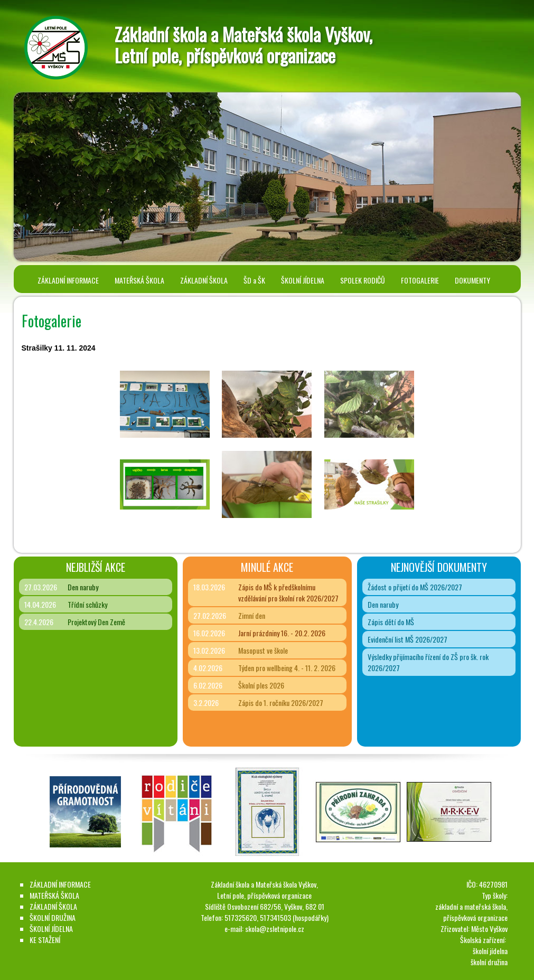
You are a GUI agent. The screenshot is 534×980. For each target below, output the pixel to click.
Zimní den (252, 615)
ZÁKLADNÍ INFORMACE (68, 280)
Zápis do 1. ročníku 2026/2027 (281, 703)
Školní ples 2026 (261, 685)
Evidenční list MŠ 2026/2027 (407, 639)
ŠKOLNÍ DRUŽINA (53, 917)
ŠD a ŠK (254, 280)
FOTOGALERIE (420, 280)
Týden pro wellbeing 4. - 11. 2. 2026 (287, 668)
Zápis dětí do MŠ (391, 622)
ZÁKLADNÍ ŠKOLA (204, 280)
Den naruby (83, 587)
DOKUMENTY (472, 280)
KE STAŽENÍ (45, 940)
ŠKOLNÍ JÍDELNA (303, 280)
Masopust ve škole (263, 650)
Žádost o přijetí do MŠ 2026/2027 (415, 587)
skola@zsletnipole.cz (275, 929)
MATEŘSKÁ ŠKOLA (139, 280)
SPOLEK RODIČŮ (363, 280)
